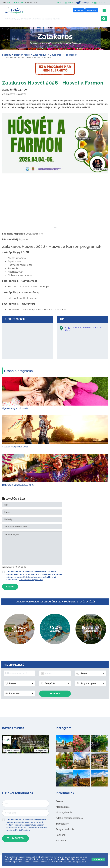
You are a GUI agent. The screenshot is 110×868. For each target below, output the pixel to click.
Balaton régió (22, 55)
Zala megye (40, 55)
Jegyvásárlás (99, 3)
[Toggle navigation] (104, 11)
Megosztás (41, 757)
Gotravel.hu (18, 745)
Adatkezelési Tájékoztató (31, 587)
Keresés (55, 700)
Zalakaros (56, 55)
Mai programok (65, 3)
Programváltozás (65, 836)
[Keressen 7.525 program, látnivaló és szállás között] (52, 19)
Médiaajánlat (63, 814)
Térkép (83, 3)
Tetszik (12, 757)
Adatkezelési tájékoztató (69, 825)
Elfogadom (98, 859)
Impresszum (62, 831)
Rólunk (59, 808)
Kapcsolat (61, 847)
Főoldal (6, 55)
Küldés (10, 594)
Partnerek (61, 842)
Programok (71, 55)
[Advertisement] (55, 216)
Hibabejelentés (64, 819)
